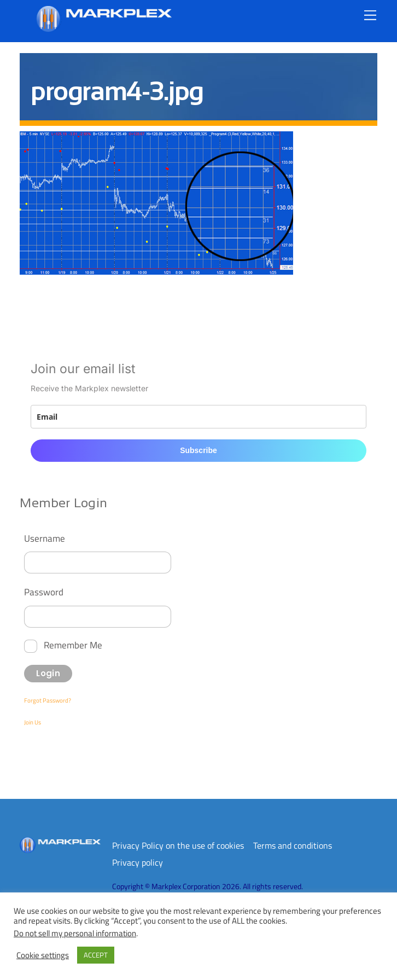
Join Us (33, 722)
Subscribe (198, 450)
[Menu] (370, 15)
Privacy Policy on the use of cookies (178, 845)
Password (44, 592)
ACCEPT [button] (96, 955)
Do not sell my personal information (75, 933)
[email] (198, 417)
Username (45, 538)
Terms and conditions (293, 845)
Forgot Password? (48, 700)
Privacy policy (138, 862)
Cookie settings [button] (43, 955)
